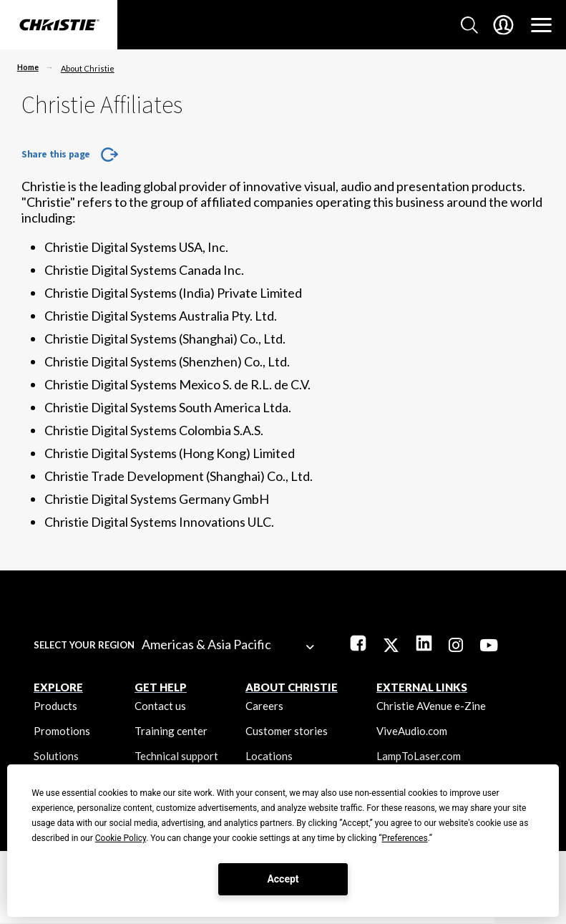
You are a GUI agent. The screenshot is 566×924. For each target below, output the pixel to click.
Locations (269, 756)
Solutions (56, 756)
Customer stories (287, 731)
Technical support (176, 756)
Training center (171, 731)
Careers (264, 706)
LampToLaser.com (419, 756)
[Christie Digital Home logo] (59, 26)
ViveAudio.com (412, 731)
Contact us (160, 706)
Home (28, 67)
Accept (283, 879)
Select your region (84, 645)
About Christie (88, 68)
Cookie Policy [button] (121, 838)
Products (55, 706)
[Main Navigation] (541, 25)
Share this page (56, 154)
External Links (422, 687)
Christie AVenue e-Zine (431, 706)
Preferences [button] (405, 838)
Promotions (62, 731)
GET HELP (161, 687)
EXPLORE (58, 687)
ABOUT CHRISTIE (292, 687)
